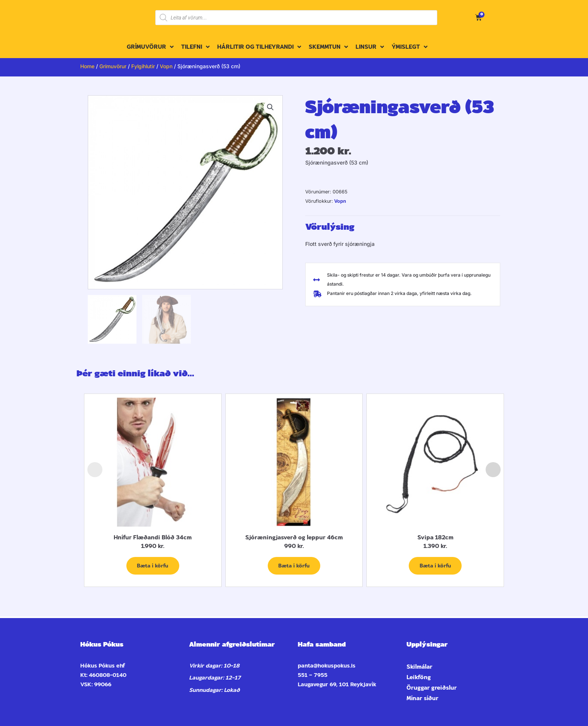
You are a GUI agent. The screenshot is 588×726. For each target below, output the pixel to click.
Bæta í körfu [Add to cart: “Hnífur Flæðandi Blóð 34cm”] (153, 566)
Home (87, 66)
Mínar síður (422, 698)
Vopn (168, 66)
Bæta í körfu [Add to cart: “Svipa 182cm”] (435, 566)
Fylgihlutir (144, 66)
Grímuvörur (113, 66)
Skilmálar (419, 667)
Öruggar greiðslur (432, 688)
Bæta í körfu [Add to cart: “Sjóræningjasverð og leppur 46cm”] (294, 566)
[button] (270, 108)
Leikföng (419, 677)
